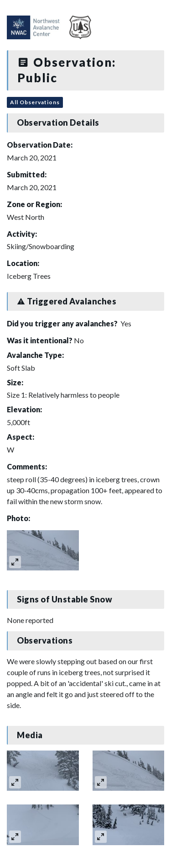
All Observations (35, 102)
